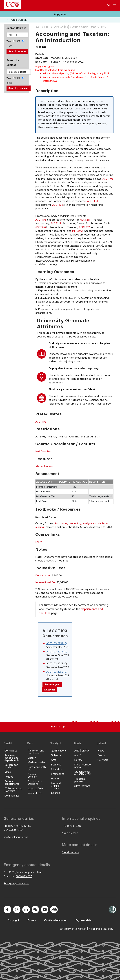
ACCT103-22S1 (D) (57, 652)
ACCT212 (56, 223)
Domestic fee (43, 575)
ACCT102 (58, 205)
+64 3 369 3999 (13, 830)
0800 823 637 (24, 876)
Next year (50, 690)
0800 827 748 (12, 826)
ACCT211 (85, 220)
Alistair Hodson (44, 466)
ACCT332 (84, 227)
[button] (60, 14)
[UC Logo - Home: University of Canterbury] (12, 5)
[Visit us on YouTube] (45, 910)
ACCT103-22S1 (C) (57, 643)
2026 (10, 46)
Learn (39, 542)
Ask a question (70, 833)
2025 (18, 41)
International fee (45, 582)
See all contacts (71, 852)
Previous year (52, 684)
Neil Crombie (43, 451)
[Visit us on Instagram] (17, 910)
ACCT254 (41, 227)
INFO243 (77, 231)
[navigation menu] (114, 5)
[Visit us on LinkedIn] (26, 910)
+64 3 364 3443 (71, 826)
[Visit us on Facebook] (7, 910)
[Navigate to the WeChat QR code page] (35, 910)
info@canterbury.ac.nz (16, 837)
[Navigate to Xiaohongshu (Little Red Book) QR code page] (54, 910)
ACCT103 (108, 179)
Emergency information (16, 883)
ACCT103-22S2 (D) (57, 672)
